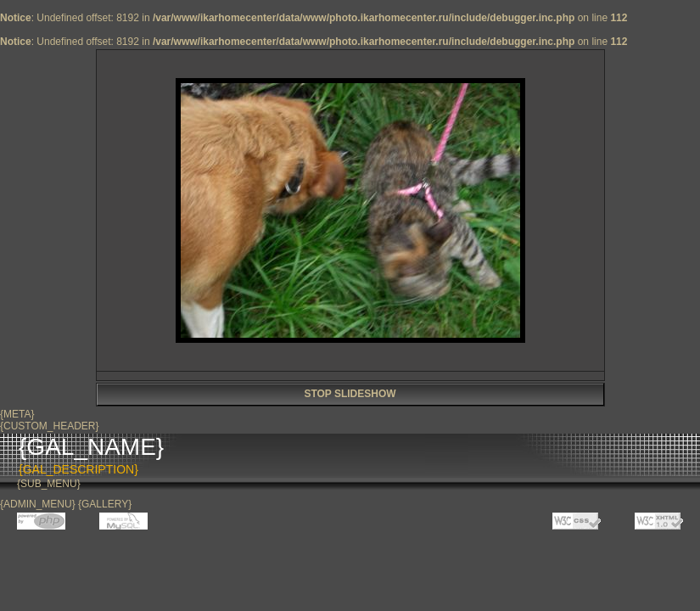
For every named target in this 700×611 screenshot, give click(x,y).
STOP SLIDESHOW (350, 394)
